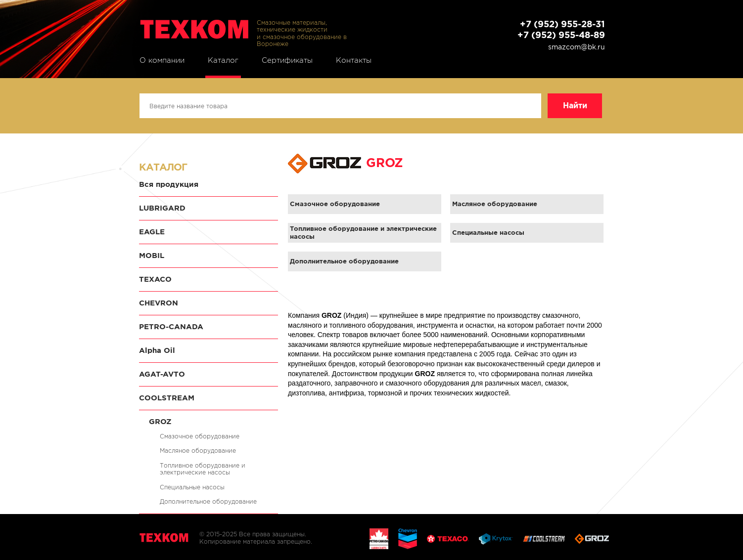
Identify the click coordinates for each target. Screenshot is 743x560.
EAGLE (152, 232)
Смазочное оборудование (200, 436)
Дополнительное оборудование (208, 501)
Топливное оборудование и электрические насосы (203, 469)
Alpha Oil (157, 350)
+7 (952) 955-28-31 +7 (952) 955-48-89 (561, 29)
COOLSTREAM (167, 398)
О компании (162, 60)
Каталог (223, 60)
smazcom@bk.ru (577, 47)
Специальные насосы (192, 487)
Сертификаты (287, 60)
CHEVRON (159, 303)
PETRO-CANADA (171, 326)
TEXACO (155, 279)
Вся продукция (169, 184)
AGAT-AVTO (162, 374)
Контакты (354, 60)
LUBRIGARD (162, 208)
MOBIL (152, 255)
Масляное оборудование (198, 451)
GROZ (160, 421)
